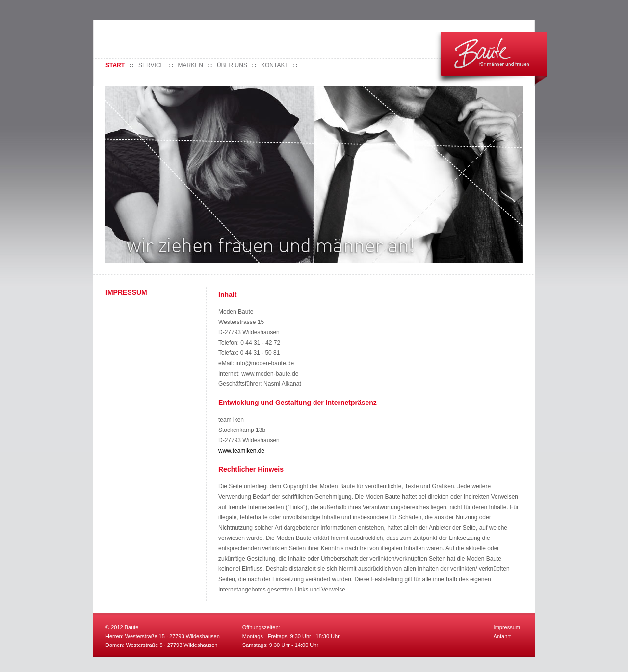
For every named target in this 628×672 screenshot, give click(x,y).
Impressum (507, 627)
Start (115, 65)
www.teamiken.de (241, 451)
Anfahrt (502, 636)
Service (151, 65)
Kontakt (275, 65)
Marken (191, 65)
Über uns (232, 65)
